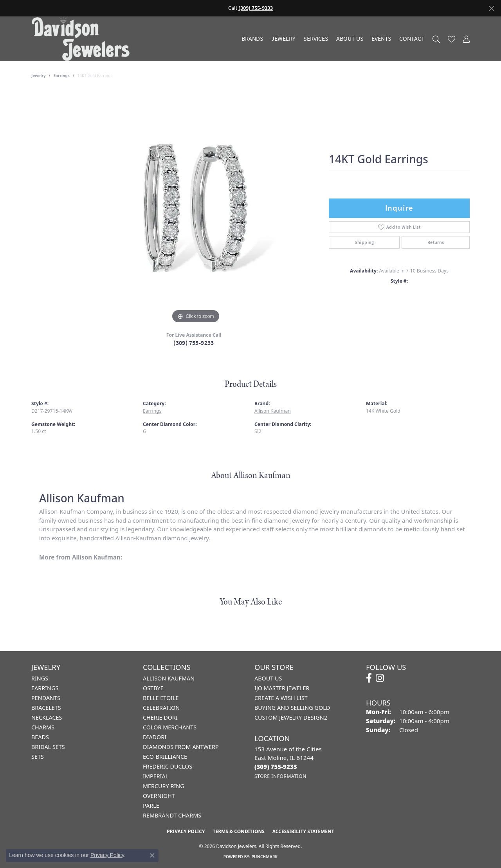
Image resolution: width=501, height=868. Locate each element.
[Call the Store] (276, 767)
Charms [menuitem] (43, 727)
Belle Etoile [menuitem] (161, 698)
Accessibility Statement (303, 831)
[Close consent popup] (152, 855)
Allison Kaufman (273, 411)
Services (316, 39)
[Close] (491, 8)
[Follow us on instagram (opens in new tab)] (380, 678)
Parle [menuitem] (151, 806)
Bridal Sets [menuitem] (48, 747)
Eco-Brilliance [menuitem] (165, 757)
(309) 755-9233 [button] (256, 8)
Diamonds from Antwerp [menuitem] (181, 747)
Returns (436, 242)
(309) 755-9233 (194, 343)
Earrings (62, 76)
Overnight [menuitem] (159, 796)
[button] (436, 39)
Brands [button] (252, 39)
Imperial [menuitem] (156, 776)
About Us (350, 39)
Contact (412, 39)
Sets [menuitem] (38, 757)
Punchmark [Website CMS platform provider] (265, 857)
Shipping (364, 242)
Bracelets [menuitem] (46, 708)
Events (381, 39)
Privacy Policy (186, 831)
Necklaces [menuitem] (47, 717)
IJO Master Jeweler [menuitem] (282, 688)
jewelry (39, 76)
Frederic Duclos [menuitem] (168, 766)
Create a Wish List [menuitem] (281, 698)
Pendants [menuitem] (46, 698)
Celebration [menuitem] (161, 708)
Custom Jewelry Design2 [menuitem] (291, 717)
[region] (196, 208)
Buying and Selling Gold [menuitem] (292, 708)
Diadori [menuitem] (155, 737)
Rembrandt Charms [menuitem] (172, 815)
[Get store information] (280, 776)
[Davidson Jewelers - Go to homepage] (83, 39)
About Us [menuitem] (268, 678)
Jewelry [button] (283, 39)
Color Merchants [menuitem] (170, 727)
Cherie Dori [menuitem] (160, 717)
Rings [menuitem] (40, 678)
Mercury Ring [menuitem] (164, 786)
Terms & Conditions (238, 831)
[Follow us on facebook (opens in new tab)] (369, 678)
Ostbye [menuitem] (153, 688)
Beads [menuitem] (40, 737)
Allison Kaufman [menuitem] (169, 678)
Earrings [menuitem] (45, 688)
